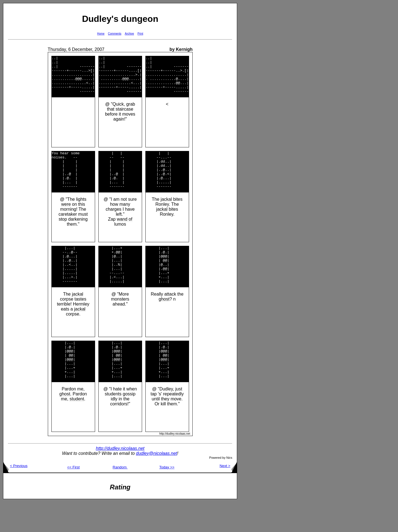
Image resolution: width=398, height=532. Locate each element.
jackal (166, 214)
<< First (73, 497)
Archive (129, 34)
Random (120, 497)
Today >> (167, 497)
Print (140, 34)
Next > (228, 496)
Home (101, 34)
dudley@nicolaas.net (157, 483)
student (77, 429)
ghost (164, 321)
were (66, 219)
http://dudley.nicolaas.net (120, 478)
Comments (115, 34)
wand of (125, 234)
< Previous (15, 496)
